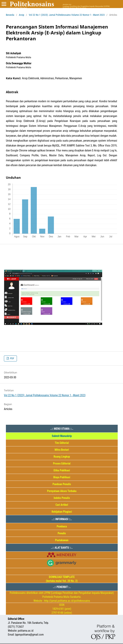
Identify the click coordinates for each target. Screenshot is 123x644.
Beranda (10, 15)
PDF (12, 358)
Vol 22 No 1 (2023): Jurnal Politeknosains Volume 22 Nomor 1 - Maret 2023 (67, 15)
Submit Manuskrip (62, 436)
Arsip (22, 15)
